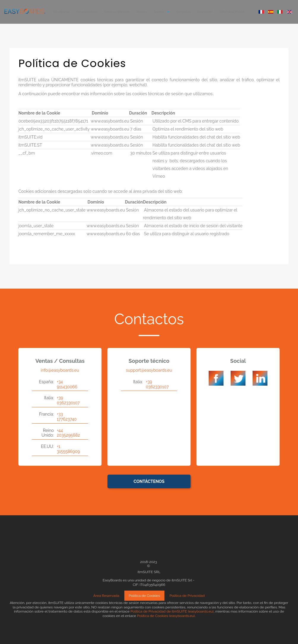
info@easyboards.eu (60, 370)
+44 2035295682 (68, 433)
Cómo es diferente (117, 12)
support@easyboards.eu (149, 370)
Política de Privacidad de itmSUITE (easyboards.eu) (172, 611)
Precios (142, 12)
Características (87, 12)
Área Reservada (106, 596)
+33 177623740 (67, 417)
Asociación (205, 12)
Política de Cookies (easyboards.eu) (166, 616)
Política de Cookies (144, 596)
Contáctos (183, 12)
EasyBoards (62, 12)
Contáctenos (149, 481)
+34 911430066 (67, 384)
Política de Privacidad (187, 596)
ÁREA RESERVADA (232, 12)
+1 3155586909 (68, 449)
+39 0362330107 (68, 400)
